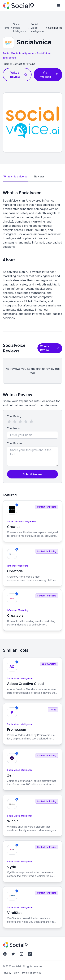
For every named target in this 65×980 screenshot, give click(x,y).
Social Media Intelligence (20, 28)
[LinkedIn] (30, 954)
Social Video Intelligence (37, 28)
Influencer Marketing (18, 566)
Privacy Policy (11, 973)
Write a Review (19, 75)
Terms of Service (32, 973)
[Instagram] (21, 954)
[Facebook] (5, 954)
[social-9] (18, 6)
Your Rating (14, 416)
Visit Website (49, 75)
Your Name (14, 428)
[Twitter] (13, 954)
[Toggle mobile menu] (59, 6)
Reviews (39, 176)
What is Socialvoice (15, 176)
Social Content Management (22, 521)
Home (6, 28)
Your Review (15, 443)
